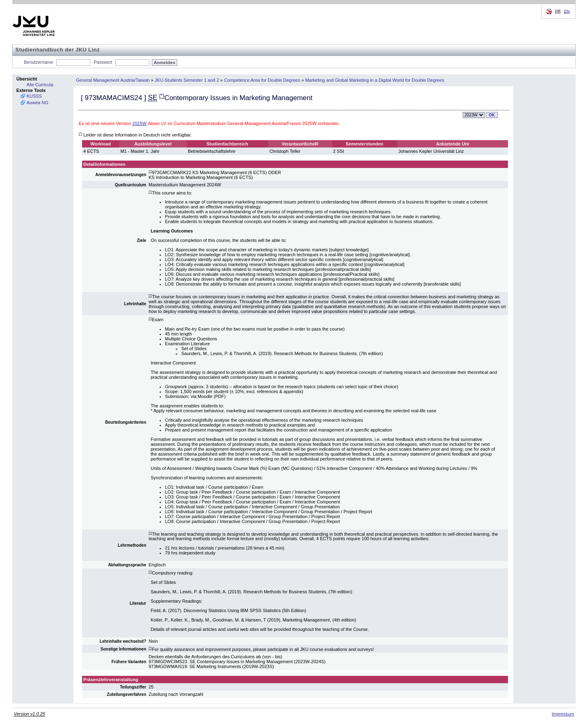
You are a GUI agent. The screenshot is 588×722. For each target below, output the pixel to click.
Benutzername (39, 62)
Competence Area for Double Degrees (262, 80)
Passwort (103, 62)
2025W (139, 123)
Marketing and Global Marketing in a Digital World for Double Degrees (374, 80)
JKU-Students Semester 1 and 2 (187, 80)
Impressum (563, 714)
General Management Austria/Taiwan (113, 80)
